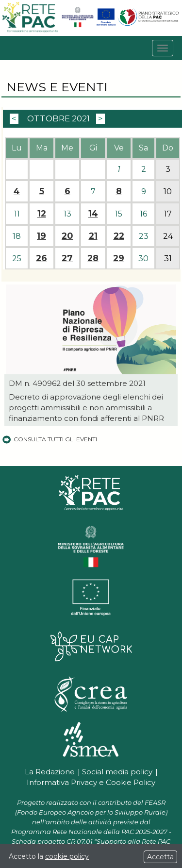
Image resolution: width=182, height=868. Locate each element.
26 (41, 258)
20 (67, 236)
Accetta (160, 857)
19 (41, 236)
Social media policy (117, 772)
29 (119, 258)
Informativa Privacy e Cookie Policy (91, 782)
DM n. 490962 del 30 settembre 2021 (77, 383)
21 (93, 236)
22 (119, 236)
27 (67, 258)
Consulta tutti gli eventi (49, 439)
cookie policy (67, 856)
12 (42, 214)
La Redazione (50, 772)
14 (93, 214)
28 (93, 258)
